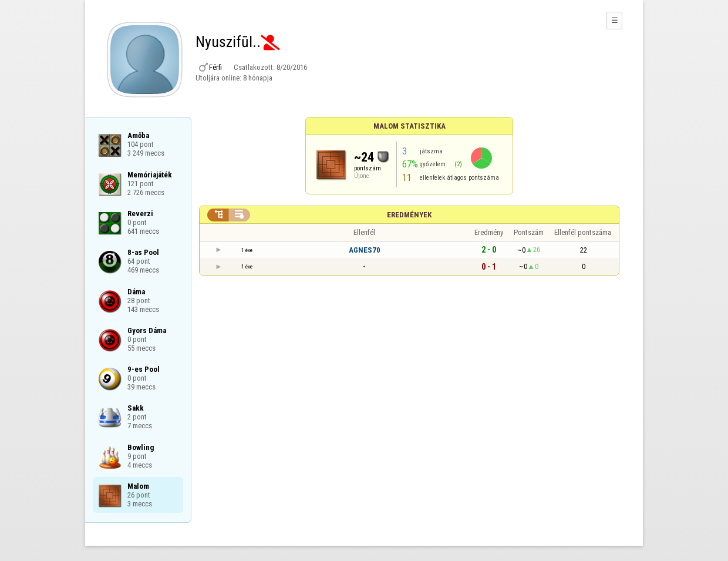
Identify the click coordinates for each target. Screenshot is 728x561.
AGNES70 (365, 250)
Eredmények (409, 215)
